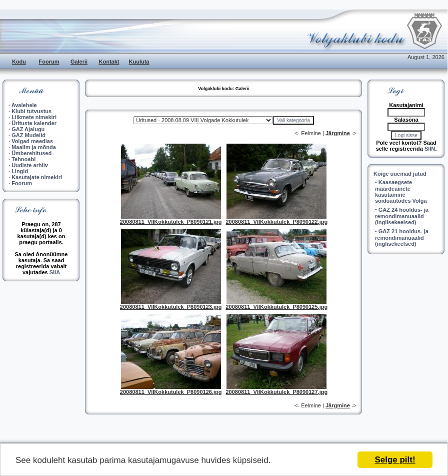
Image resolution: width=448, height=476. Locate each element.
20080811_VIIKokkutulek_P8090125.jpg (277, 307)
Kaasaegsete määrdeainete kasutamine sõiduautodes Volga (401, 191)
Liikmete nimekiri (34, 117)
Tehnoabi (23, 159)
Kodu (19, 62)
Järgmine (338, 133)
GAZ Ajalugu (28, 129)
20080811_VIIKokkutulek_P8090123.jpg (171, 307)
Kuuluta (139, 62)
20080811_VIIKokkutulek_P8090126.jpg (171, 392)
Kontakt (109, 62)
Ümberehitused (31, 153)
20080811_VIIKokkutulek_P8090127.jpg (277, 392)
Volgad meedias (32, 141)
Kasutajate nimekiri (37, 177)
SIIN (430, 149)
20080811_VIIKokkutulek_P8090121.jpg (171, 222)
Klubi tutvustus (31, 111)
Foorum (49, 62)
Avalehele (24, 105)
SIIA (55, 272)
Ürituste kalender (34, 123)
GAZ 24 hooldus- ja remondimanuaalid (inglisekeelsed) (402, 216)
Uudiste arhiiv (30, 165)
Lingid (20, 171)
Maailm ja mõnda (34, 147)
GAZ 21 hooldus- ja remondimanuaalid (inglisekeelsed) (402, 237)
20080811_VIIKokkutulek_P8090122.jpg (277, 222)
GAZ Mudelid (28, 135)
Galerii (79, 62)
